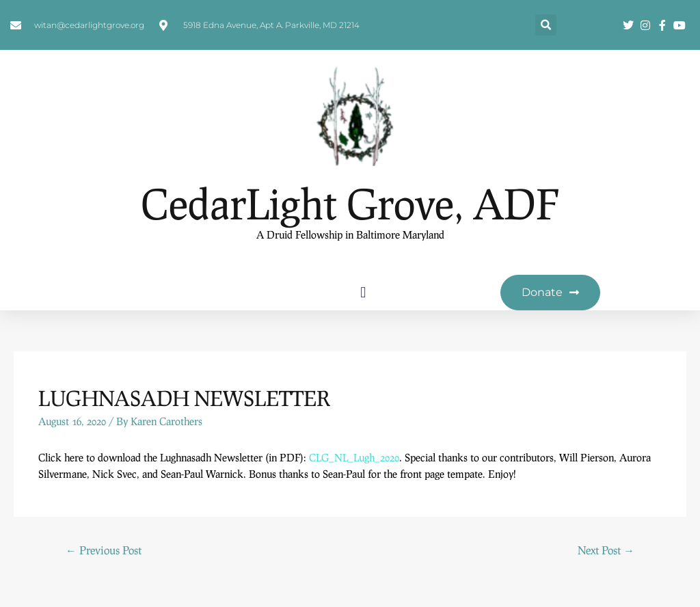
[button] (546, 26)
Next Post (606, 551)
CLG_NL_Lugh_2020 (354, 458)
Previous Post (104, 551)
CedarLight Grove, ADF (350, 204)
